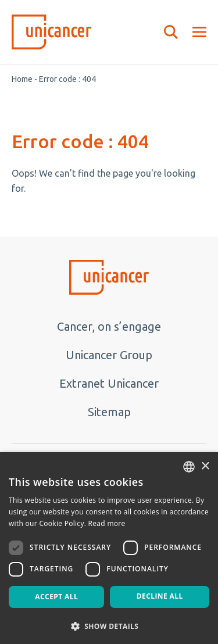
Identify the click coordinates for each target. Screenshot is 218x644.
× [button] (205, 466)
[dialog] (109, 548)
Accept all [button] (56, 597)
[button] (109, 625)
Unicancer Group (109, 355)
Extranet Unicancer (109, 383)
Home (22, 79)
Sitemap (109, 412)
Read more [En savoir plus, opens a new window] (107, 523)
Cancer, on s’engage (109, 326)
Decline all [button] (160, 596)
